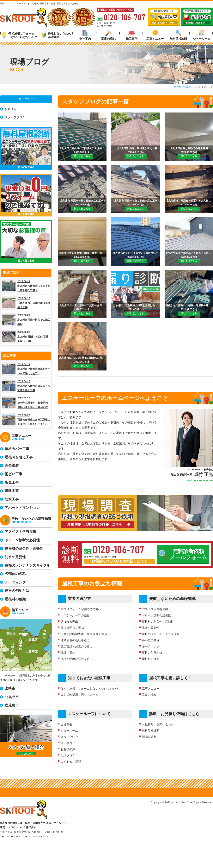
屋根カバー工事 (17, 449)
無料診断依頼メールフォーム (183, 554)
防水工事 (12, 499)
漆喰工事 (12, 491)
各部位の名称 (151, 640)
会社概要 (66, 724)
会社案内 (85, 35)
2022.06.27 (26, 420)
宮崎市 (10, 688)
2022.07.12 (26, 403)
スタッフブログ (15, 117)
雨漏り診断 (149, 737)
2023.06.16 (26, 303)
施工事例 (132, 35)
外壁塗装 (12, 466)
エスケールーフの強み (75, 615)
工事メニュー (155, 35)
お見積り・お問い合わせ (158, 724)
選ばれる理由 (69, 622)
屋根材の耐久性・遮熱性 (158, 622)
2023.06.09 (26, 320)
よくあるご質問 (71, 762)
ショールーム (202, 35)
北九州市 (12, 697)
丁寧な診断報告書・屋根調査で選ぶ (84, 634)
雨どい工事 (14, 474)
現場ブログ (68, 755)
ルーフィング (151, 646)
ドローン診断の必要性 (156, 615)
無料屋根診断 (178, 35)
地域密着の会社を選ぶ (75, 640)
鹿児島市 (12, 705)
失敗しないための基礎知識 (56, 35)
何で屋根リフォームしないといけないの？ (20, 35)
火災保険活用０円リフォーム (79, 695)
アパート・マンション (22, 508)
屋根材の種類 (151, 659)
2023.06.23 (26, 286)
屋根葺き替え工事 (19, 457)
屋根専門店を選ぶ (72, 628)
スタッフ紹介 (69, 737)
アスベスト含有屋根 (155, 609)
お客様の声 (68, 749)
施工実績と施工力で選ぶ (77, 646)
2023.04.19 (26, 369)
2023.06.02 (26, 337)
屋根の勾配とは (152, 653)
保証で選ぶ (68, 653)
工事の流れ (108, 35)
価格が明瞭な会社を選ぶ (77, 659)
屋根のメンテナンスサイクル (161, 634)
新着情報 (11, 109)
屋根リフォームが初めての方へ (81, 609)
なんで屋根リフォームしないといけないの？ (90, 688)
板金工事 (12, 482)
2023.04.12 (26, 386)
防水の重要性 (151, 628)
